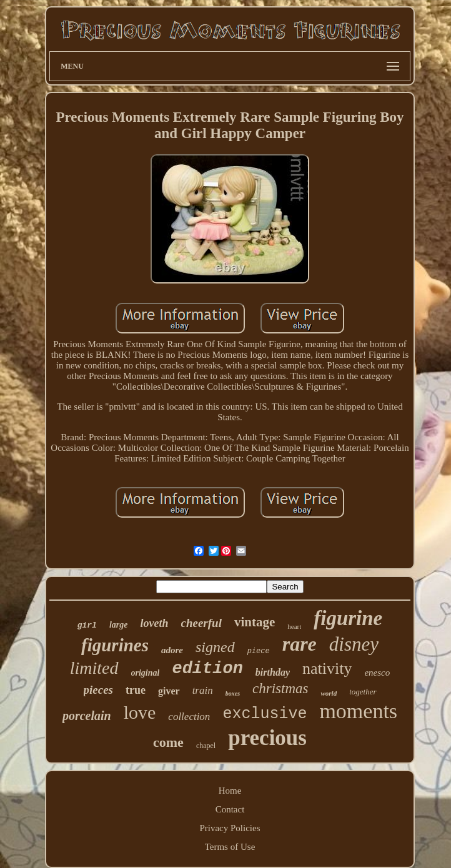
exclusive (265, 714)
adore (172, 650)
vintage (255, 622)
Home (230, 791)
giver (169, 691)
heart (294, 626)
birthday (273, 672)
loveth (155, 623)
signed (215, 647)
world (329, 693)
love (140, 712)
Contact (230, 809)
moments (358, 711)
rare (300, 644)
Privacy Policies (230, 828)
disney (354, 644)
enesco (377, 673)
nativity (327, 668)
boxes (233, 693)
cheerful (201, 623)
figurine (348, 618)
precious (267, 738)
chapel (206, 746)
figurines (115, 645)
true (136, 690)
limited (94, 668)
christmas (280, 688)
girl (87, 625)
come (168, 742)
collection (189, 717)
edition (207, 669)
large (119, 625)
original (146, 673)
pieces (98, 690)
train (203, 690)
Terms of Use (230, 847)
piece (259, 651)
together (363, 692)
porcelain (87, 716)
